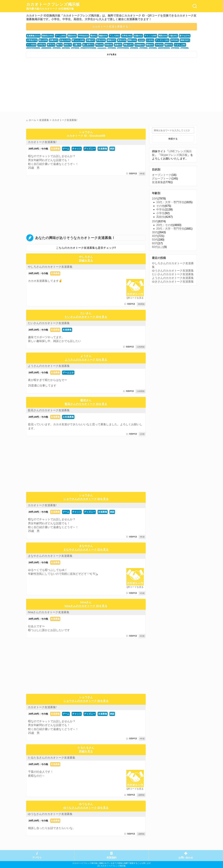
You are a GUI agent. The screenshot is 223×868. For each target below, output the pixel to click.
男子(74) (51, 45)
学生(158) (101, 40)
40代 (155, 236)
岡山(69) (99, 45)
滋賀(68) (118, 45)
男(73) (59, 45)
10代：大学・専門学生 (170, 202)
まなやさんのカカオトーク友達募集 (50, 556)
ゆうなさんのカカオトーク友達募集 (50, 814)
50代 (155, 240)
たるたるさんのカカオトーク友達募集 (52, 758)
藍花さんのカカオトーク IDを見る (86, 404)
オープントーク (162, 175)
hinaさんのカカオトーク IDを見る (86, 606)
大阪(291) (173, 36)
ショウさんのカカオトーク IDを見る (86, 499)
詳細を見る (86, 260)
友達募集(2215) (33, 36)
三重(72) (77, 45)
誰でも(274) (184, 36)
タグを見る (112, 54)
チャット (77, 149)
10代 (155, 199)
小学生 (160, 213)
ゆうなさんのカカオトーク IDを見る (86, 808)
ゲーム (66, 149)
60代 (155, 243)
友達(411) (138, 36)
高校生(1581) (48, 36)
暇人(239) (43, 40)
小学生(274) (32, 40)
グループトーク (162, 179)
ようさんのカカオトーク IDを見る (86, 360)
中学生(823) (83, 36)
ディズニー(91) (162, 40)
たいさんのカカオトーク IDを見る (86, 317)
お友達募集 (68, 417)
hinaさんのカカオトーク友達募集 (49, 612)
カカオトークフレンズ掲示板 (53, 6)
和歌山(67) (128, 45)
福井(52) (168, 45)
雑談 (112, 149)
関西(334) (162, 36)
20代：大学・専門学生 (170, 229)
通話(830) (72, 36)
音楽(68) (109, 45)
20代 (155, 221)
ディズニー (90, 149)
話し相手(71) (88, 45)
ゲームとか (68, 373)
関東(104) (132, 40)
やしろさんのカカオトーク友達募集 (50, 267)
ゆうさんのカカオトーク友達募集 (173, 271)
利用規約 (111, 858)
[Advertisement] (68, 86)
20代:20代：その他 (38, 149)
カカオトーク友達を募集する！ (111, 27)
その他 (160, 206)
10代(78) (42, 45)
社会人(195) (65, 40)
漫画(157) (111, 40)
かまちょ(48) (179, 45)
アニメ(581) (114, 36)
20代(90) (174, 40)
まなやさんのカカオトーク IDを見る (86, 550)
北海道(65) (139, 45)
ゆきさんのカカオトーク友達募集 (173, 282)
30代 (155, 232)
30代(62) (159, 45)
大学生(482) (127, 36)
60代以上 (158, 247)
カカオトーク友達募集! (42, 142)
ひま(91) (150, 40)
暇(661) (94, 36)
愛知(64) (149, 45)
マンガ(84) (31, 45)
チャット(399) (150, 36)
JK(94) (141, 40)
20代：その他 (165, 225)
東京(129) (122, 40)
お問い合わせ (186, 858)
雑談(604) (103, 36)
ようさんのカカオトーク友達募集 (49, 366)
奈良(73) (68, 45)
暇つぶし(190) (78, 40)
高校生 (160, 217)
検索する (173, 139)
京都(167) (91, 40)
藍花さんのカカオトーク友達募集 (49, 410)
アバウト (37, 858)
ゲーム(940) (61, 36)
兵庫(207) (54, 40)
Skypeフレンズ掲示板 (174, 155)
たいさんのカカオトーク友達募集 (49, 323)
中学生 (160, 210)
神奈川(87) (184, 40)
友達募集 (55, 149)
